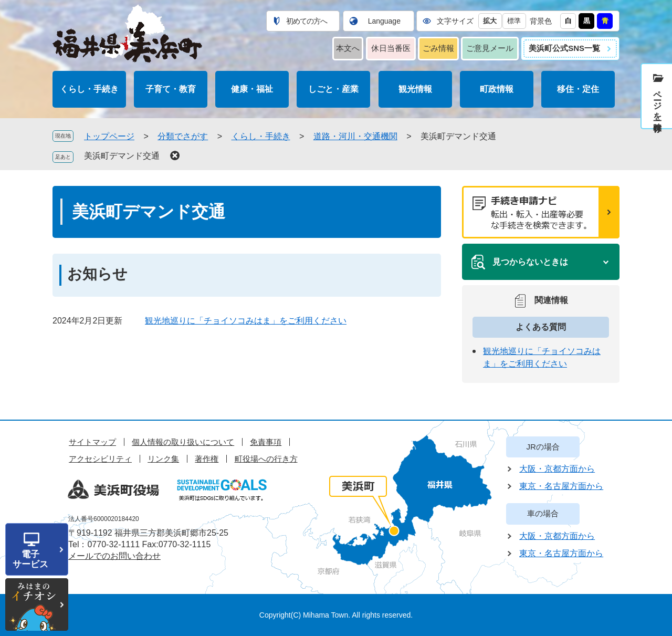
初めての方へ (307, 21)
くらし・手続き (89, 89)
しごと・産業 (333, 89)
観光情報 (415, 89)
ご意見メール (490, 48)
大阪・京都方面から (557, 469)
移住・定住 (578, 89)
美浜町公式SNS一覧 (564, 48)
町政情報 (497, 89)
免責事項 (266, 442)
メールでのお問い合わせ (114, 556)
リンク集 (163, 459)
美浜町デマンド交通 (122, 156)
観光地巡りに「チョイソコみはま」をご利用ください (246, 321)
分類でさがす (183, 136)
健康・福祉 (252, 89)
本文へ (348, 48)
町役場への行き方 (266, 459)
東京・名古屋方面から (561, 486)
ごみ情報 (438, 48)
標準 (514, 21)
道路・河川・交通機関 (355, 136)
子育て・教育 (171, 89)
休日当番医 (391, 48)
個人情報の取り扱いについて (183, 442)
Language (384, 21)
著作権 (207, 459)
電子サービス (30, 559)
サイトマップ (92, 442)
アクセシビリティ (100, 459)
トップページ (109, 136)
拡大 (490, 21)
